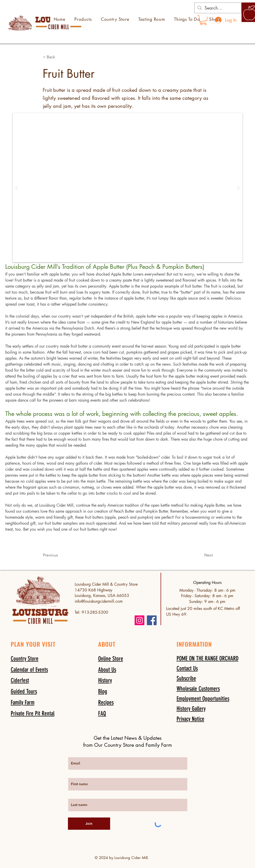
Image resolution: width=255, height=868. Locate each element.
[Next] (200, 555)
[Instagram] (139, 620)
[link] (203, 20)
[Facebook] (152, 620)
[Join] (89, 824)
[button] (59, 57)
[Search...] (218, 8)
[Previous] (59, 555)
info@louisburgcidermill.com (99, 601)
